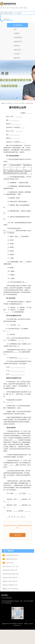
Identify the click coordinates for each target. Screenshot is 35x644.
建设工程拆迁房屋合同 (11, 578)
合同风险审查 (18, 37)
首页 (15, 29)
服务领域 (16, 58)
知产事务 (22, 103)
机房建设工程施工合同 (11, 570)
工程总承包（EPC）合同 (12, 566)
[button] (17, 98)
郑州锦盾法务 (20, 624)
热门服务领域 (17, 25)
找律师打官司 (18, 42)
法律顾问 (16, 33)
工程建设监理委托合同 (11, 559)
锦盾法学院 (17, 50)
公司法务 (16, 103)
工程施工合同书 (9, 563)
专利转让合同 (29, 103)
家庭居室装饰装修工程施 (12, 574)
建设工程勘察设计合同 (11, 585)
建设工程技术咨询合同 (11, 581)
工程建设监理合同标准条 (12, 555)
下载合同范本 (17, 535)
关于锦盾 (16, 54)
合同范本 (16, 46)
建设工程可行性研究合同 (12, 589)
